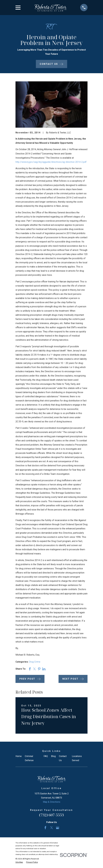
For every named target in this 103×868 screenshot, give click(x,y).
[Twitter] (52, 828)
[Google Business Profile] (58, 828)
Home (19, 756)
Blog (53, 756)
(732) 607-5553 (51, 815)
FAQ (46, 756)
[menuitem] (19, 862)
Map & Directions (52, 802)
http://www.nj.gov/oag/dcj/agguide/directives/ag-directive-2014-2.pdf (51, 162)
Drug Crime (35, 662)
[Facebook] (45, 828)
